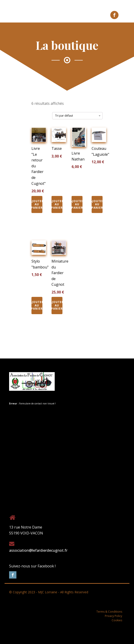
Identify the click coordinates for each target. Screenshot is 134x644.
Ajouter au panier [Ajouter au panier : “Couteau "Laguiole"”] (97, 204)
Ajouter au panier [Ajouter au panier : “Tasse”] (57, 204)
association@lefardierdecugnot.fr (38, 550)
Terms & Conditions (109, 612)
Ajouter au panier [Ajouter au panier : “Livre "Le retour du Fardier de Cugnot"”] (37, 204)
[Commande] (77, 116)
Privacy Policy (113, 616)
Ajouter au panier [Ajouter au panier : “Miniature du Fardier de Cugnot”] (57, 305)
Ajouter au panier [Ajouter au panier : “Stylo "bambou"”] (37, 305)
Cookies (117, 620)
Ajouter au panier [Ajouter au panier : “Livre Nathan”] (77, 204)
